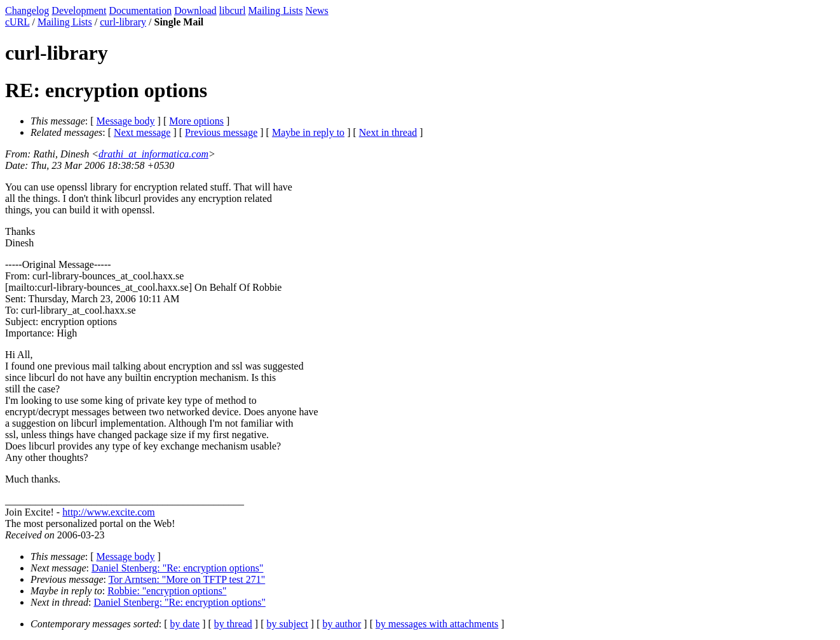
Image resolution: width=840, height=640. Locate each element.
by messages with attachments (437, 624)
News (316, 10)
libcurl (233, 10)
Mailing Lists (276, 10)
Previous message (221, 132)
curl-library (123, 22)
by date (185, 624)
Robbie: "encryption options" (167, 591)
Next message (142, 132)
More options (196, 121)
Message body (126, 121)
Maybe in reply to (308, 132)
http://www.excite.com (109, 512)
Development (79, 10)
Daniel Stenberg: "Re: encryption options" (178, 568)
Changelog (27, 10)
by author (342, 624)
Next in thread (388, 132)
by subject (288, 624)
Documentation (141, 10)
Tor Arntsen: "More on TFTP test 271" (187, 579)
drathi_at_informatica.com (153, 154)
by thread (233, 624)
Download (195, 10)
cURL (17, 22)
